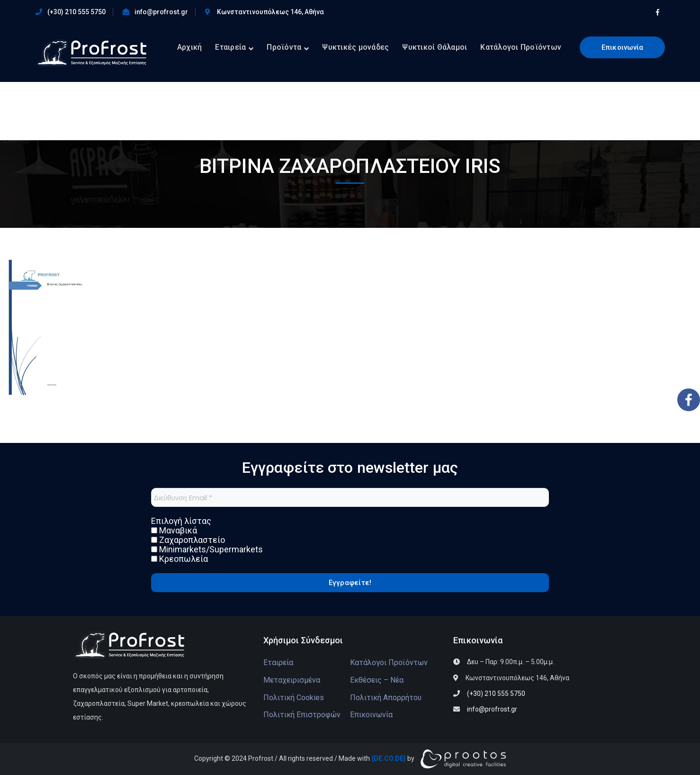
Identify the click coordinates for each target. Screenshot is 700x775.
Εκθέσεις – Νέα (377, 680)
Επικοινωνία (623, 47)
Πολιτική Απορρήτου (386, 698)
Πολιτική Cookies (294, 698)
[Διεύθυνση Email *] (350, 497)
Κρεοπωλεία (179, 559)
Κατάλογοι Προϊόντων (389, 662)
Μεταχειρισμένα (292, 680)
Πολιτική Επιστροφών (302, 715)
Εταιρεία (278, 662)
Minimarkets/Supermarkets (207, 550)
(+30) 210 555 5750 (76, 12)
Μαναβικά (174, 531)
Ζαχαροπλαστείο (188, 540)
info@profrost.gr (161, 12)
